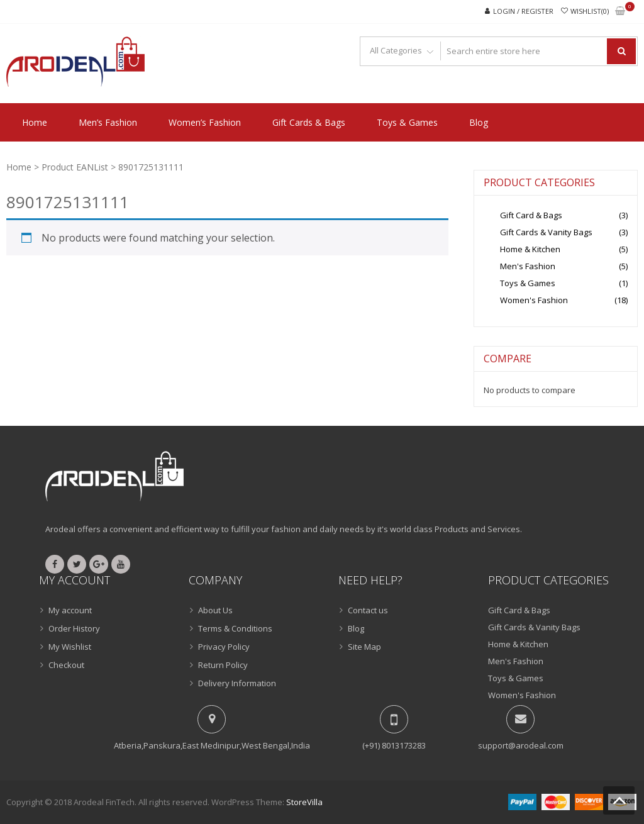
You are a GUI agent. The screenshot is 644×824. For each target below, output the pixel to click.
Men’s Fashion (108, 122)
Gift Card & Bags (531, 215)
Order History (74, 628)
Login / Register (523, 11)
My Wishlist (70, 647)
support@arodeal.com (521, 745)
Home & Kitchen (530, 249)
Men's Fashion (528, 266)
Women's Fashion (534, 300)
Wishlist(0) (590, 11)
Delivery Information (237, 683)
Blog (479, 122)
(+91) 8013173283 (394, 745)
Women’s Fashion (205, 122)
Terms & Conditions (235, 628)
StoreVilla (304, 802)
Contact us (368, 610)
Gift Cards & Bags (309, 122)
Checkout (66, 665)
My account (70, 610)
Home (35, 122)
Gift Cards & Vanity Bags (546, 232)
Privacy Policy (224, 647)
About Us (215, 610)
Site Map (364, 647)
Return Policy (223, 665)
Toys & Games (407, 122)
